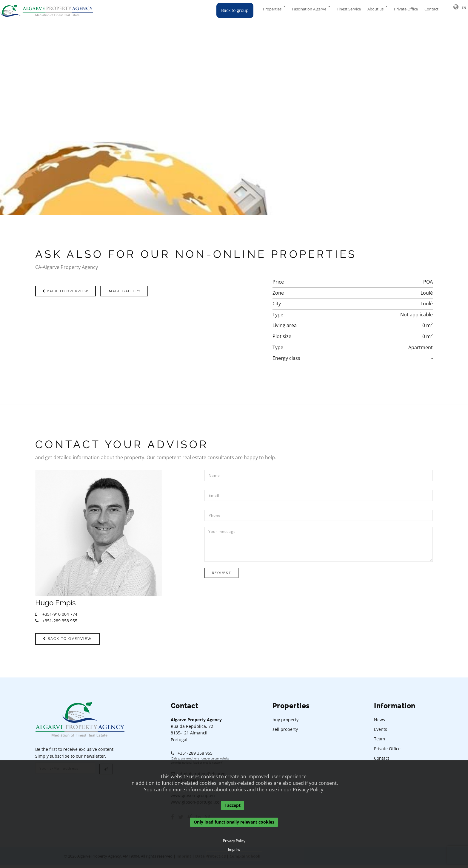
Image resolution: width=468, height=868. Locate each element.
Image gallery (146, 291)
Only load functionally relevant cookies (234, 822)
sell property (285, 732)
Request (227, 573)
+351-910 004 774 (56, 614)
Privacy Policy (234, 841)
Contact (431, 10)
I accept (233, 805)
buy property (285, 722)
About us (375, 10)
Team (380, 742)
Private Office (406, 10)
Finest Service (349, 10)
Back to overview (73, 291)
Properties (272, 10)
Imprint (234, 850)
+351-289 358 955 (56, 621)
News (380, 722)
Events (381, 732)
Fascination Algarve (309, 10)
